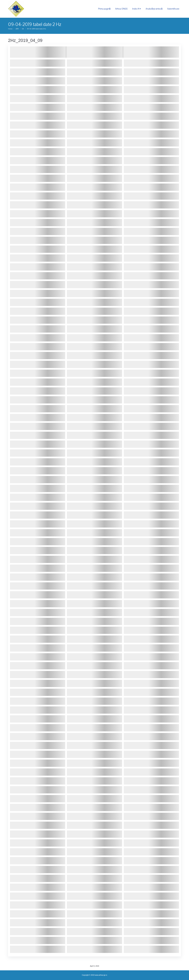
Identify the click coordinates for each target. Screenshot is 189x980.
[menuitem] (104, 9)
